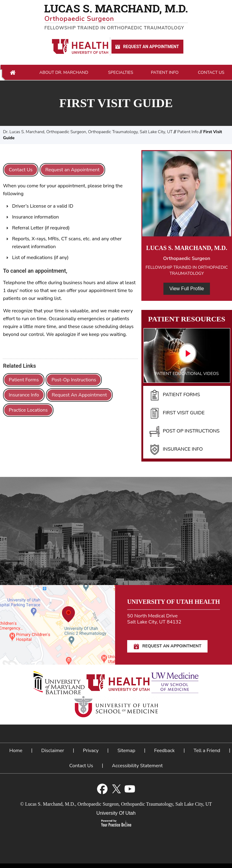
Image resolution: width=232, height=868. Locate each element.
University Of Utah (116, 813)
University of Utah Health (174, 602)
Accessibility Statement (137, 766)
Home (13, 73)
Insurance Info (24, 395)
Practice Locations (28, 410)
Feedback (164, 751)
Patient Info (165, 72)
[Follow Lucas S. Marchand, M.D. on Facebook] (102, 789)
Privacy (91, 751)
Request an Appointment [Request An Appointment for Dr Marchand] (72, 170)
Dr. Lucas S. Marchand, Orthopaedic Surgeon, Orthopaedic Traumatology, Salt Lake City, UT (88, 132)
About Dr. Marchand (64, 72)
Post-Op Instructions (74, 380)
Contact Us (211, 72)
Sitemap (126, 751)
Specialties (121, 72)
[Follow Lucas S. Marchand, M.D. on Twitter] (116, 789)
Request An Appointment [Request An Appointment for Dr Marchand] (147, 47)
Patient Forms (24, 380)
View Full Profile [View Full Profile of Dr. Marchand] (187, 289)
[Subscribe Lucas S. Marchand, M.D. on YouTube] (130, 789)
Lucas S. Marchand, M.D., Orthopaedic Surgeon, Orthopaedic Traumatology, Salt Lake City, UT (118, 804)
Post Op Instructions (184, 431)
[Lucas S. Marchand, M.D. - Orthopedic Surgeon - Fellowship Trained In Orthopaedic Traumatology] (116, 17)
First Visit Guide (177, 413)
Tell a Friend (207, 751)
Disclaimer (53, 751)
